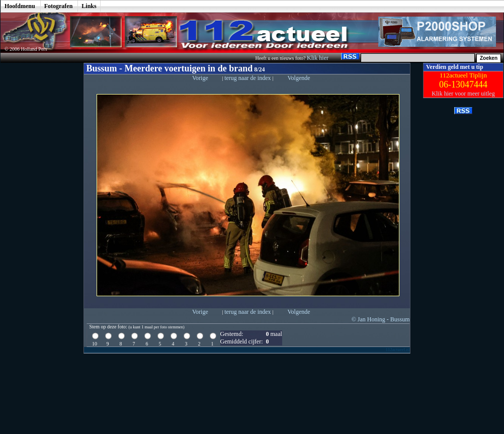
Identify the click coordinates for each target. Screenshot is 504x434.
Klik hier (318, 58)
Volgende (299, 78)
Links (89, 6)
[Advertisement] (35, 214)
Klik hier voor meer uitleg (463, 94)
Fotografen (59, 6)
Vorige (200, 78)
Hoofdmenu (20, 6)
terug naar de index (248, 78)
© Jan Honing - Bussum (381, 319)
